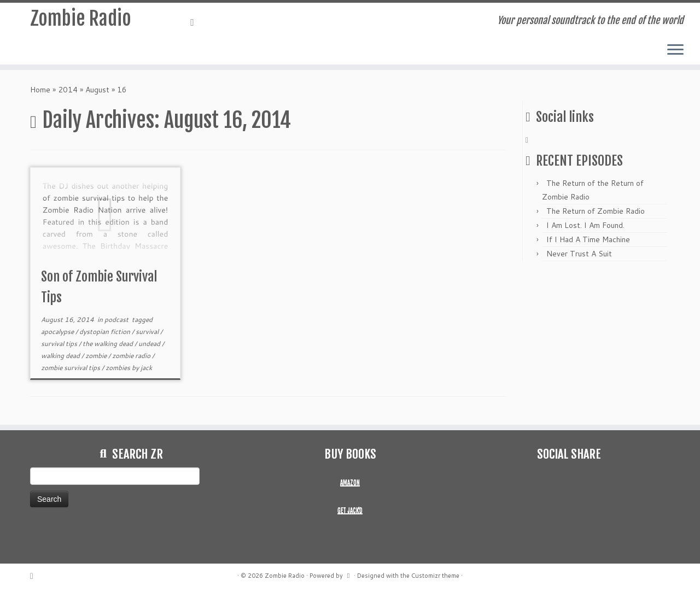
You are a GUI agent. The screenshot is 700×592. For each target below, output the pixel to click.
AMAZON (350, 483)
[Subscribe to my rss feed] (196, 22)
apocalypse (58, 332)
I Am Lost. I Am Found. (585, 225)
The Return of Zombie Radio (596, 211)
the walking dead (109, 344)
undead (150, 344)
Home (40, 90)
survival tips (60, 344)
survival (148, 332)
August (97, 90)
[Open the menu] (675, 50)
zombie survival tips (71, 368)
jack (146, 368)
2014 (68, 90)
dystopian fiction (106, 332)
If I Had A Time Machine (588, 239)
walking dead (61, 356)
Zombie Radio (81, 22)
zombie (97, 356)
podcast (117, 320)
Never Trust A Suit (579, 254)
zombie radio (132, 356)
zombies (119, 368)
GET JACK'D (350, 511)
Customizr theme (435, 576)
